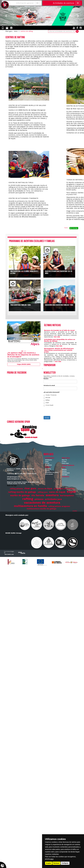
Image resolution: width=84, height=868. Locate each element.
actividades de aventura (64, 489)
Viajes (46, 403)
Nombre (46, 379)
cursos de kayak (45, 489)
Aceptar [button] (49, 863)
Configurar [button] (65, 863)
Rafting (46, 400)
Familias (48, 471)
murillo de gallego (20, 495)
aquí (52, 859)
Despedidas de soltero (52, 472)
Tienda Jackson (68, 465)
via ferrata (38, 495)
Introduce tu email (49, 385)
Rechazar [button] (56, 863)
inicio (16, 31)
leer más (57, 337)
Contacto (66, 477)
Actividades (50, 458)
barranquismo (67, 495)
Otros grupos (49, 474)
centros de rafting (27, 31)
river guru (30, 488)
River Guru (66, 458)
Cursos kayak (48, 405)
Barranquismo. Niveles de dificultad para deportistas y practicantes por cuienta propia (59, 350)
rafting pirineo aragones (59, 506)
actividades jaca (53, 499)
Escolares (48, 469)
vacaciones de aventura (42, 503)
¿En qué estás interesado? (52, 392)
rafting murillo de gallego (22, 492)
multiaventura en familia (30, 506)
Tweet (66, 228)
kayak (71, 492)
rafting (28, 499)
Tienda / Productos (50, 395)
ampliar (75, 511)
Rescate (47, 398)
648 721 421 (32, 474)
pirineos (39, 499)
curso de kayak (57, 492)
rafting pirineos (16, 489)
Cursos (47, 463)
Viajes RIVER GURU (24, 364)
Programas (48, 465)
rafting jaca (43, 492)
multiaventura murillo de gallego (41, 509)
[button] (6, 16)
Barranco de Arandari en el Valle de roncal (59, 330)
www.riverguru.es (13, 479)
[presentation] (59, 412)
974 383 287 (20, 474)
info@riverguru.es (13, 477)
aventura (52, 495)
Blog (64, 468)
